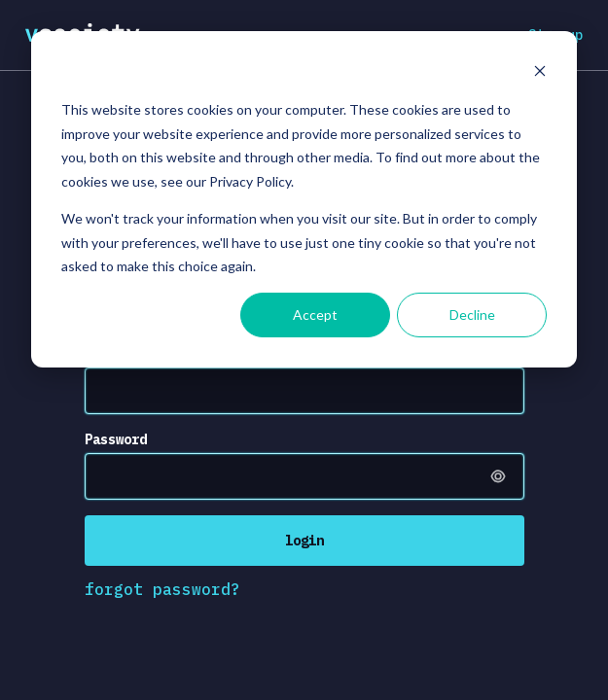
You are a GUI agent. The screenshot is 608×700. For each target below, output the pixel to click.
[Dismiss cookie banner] (540, 73)
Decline (472, 315)
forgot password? (162, 589)
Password (116, 439)
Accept (315, 315)
